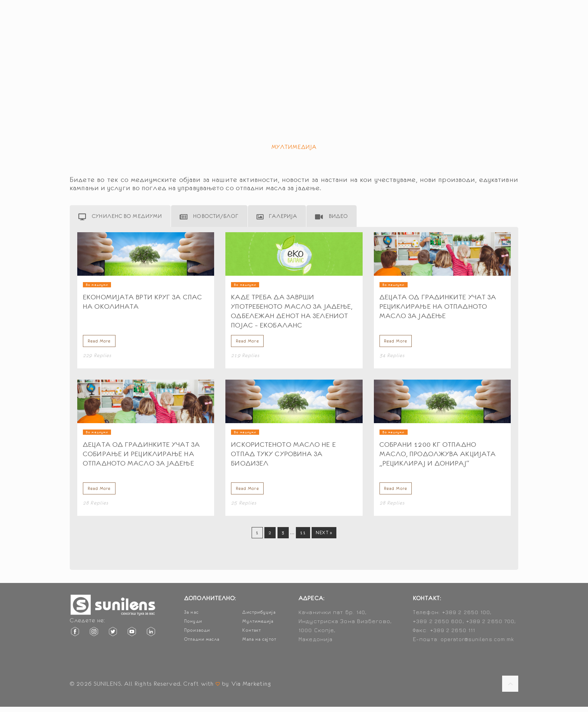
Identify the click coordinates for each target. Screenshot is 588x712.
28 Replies (96, 508)
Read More (98, 343)
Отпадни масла (202, 644)
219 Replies (245, 358)
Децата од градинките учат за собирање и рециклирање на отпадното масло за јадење (141, 457)
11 (303, 538)
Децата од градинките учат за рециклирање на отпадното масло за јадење (438, 306)
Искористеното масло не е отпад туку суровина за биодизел (283, 457)
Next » (324, 538)
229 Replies (97, 358)
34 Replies (392, 358)
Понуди (193, 626)
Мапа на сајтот (259, 644)
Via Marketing (251, 689)
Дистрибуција (259, 617)
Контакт (252, 635)
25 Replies (244, 508)
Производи (197, 635)
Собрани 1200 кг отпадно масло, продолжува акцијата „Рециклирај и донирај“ (438, 457)
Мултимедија (258, 626)
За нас (191, 617)
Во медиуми (97, 285)
